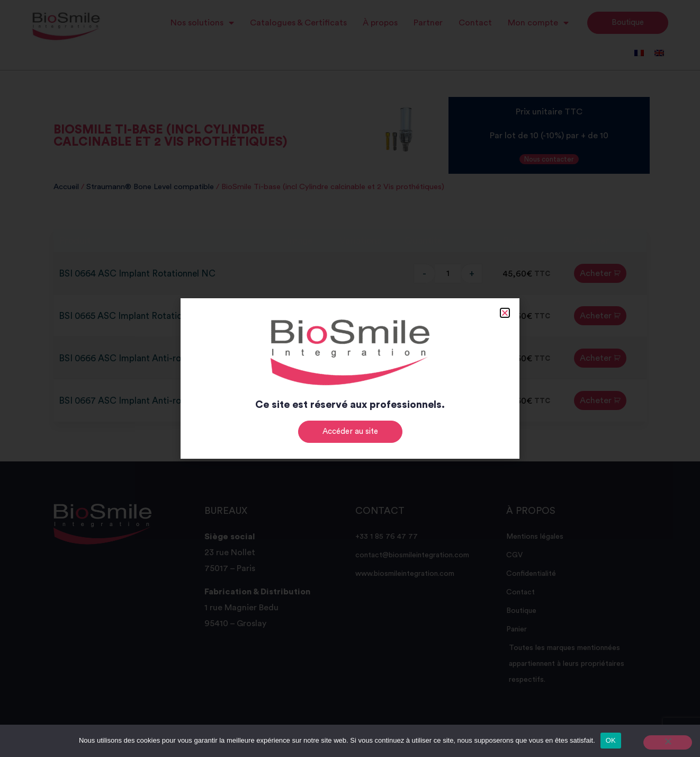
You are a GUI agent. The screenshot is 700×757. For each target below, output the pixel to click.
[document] (350, 378)
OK (611, 740)
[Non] (668, 742)
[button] (505, 313)
